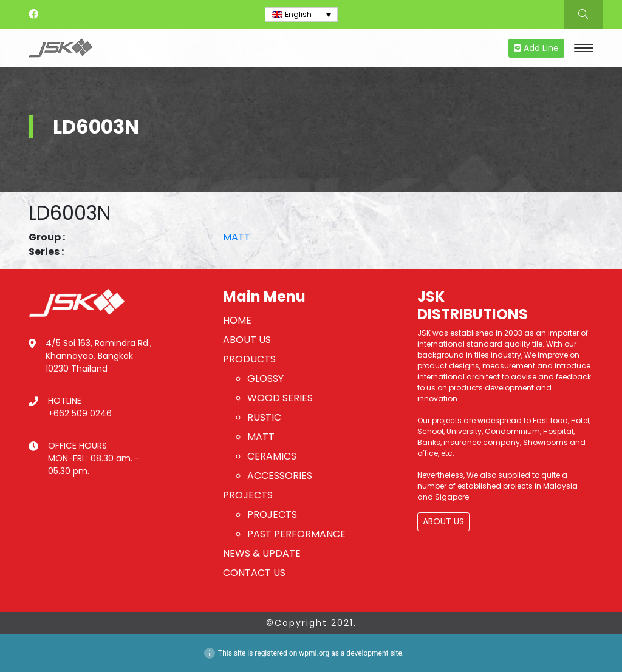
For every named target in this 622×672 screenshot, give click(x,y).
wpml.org (314, 653)
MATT (237, 237)
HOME (237, 320)
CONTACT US (254, 573)
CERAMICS (272, 456)
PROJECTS (248, 495)
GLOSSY (265, 378)
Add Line (536, 48)
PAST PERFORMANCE (296, 534)
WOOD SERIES (280, 398)
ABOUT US (247, 340)
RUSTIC (264, 417)
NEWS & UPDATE (262, 553)
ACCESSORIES (280, 476)
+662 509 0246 (80, 413)
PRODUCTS (249, 359)
